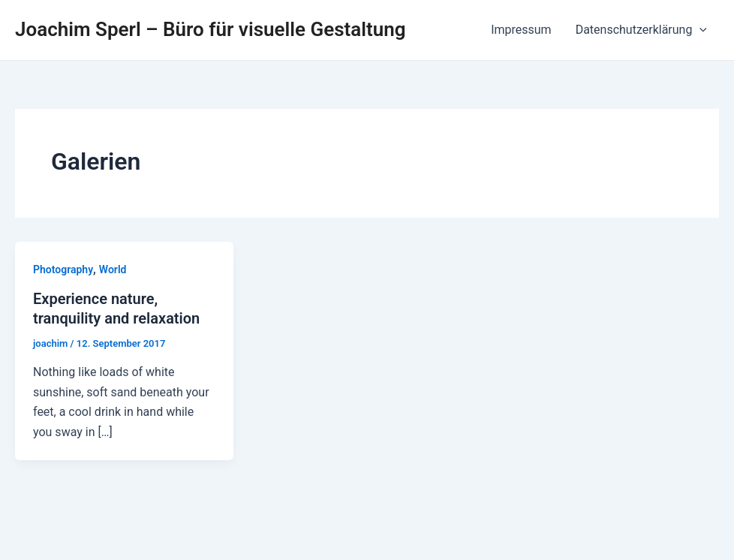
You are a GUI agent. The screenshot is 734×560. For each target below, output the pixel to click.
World (113, 269)
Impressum (521, 30)
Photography (63, 269)
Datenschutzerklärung (641, 30)
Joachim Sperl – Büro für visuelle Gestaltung (211, 29)
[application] (699, 30)
